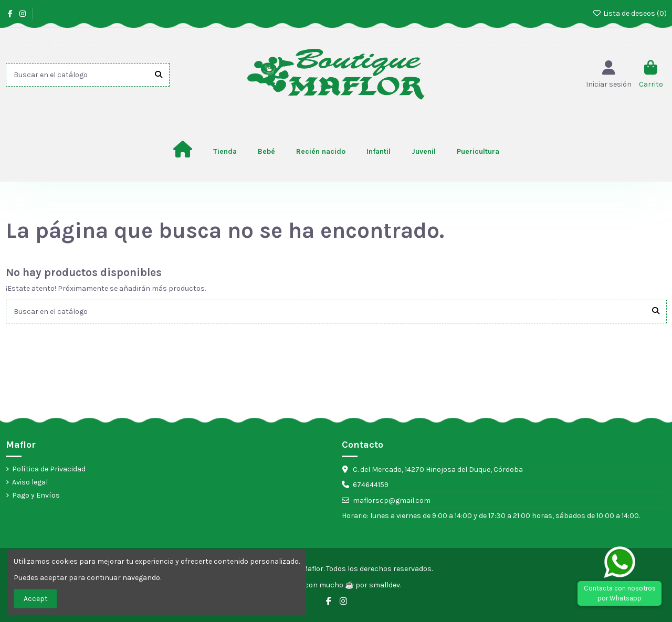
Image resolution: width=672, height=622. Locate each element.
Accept (36, 599)
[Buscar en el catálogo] (159, 75)
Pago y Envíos (36, 495)
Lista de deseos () (629, 13)
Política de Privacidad (49, 469)
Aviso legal (30, 482)
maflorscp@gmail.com (392, 500)
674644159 (371, 485)
